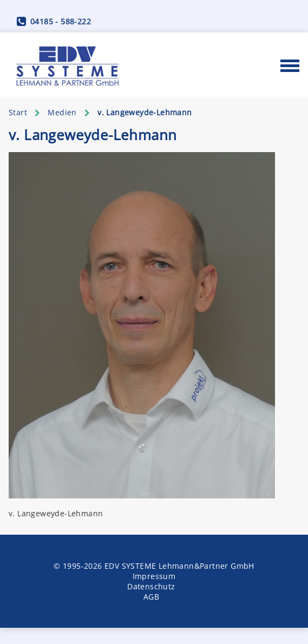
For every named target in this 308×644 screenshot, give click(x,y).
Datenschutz (151, 586)
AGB (151, 597)
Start (18, 112)
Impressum (154, 576)
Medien (62, 112)
